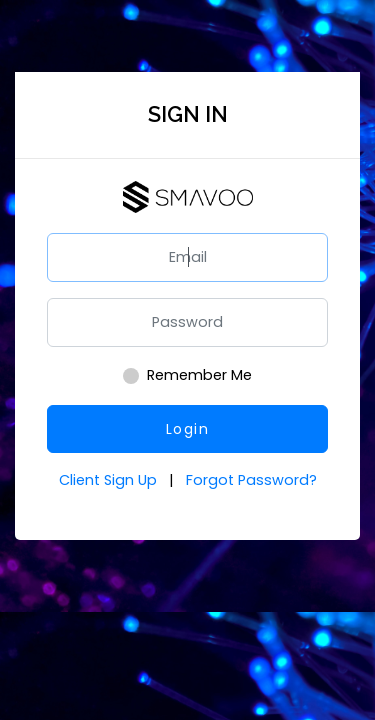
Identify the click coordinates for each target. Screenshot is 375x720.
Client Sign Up (110, 480)
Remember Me (199, 375)
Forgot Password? (251, 480)
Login (188, 429)
